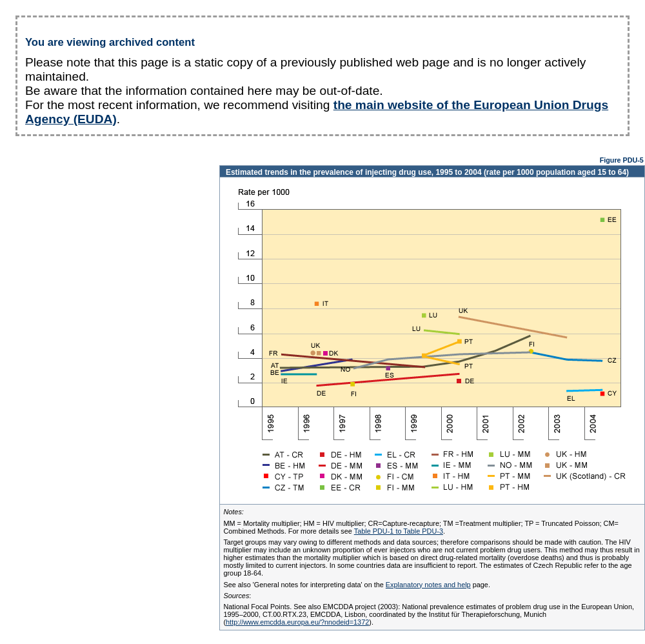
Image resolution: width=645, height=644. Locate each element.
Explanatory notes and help (428, 585)
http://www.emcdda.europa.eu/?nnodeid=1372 (297, 622)
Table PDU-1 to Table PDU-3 (399, 531)
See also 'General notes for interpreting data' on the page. (356, 585)
